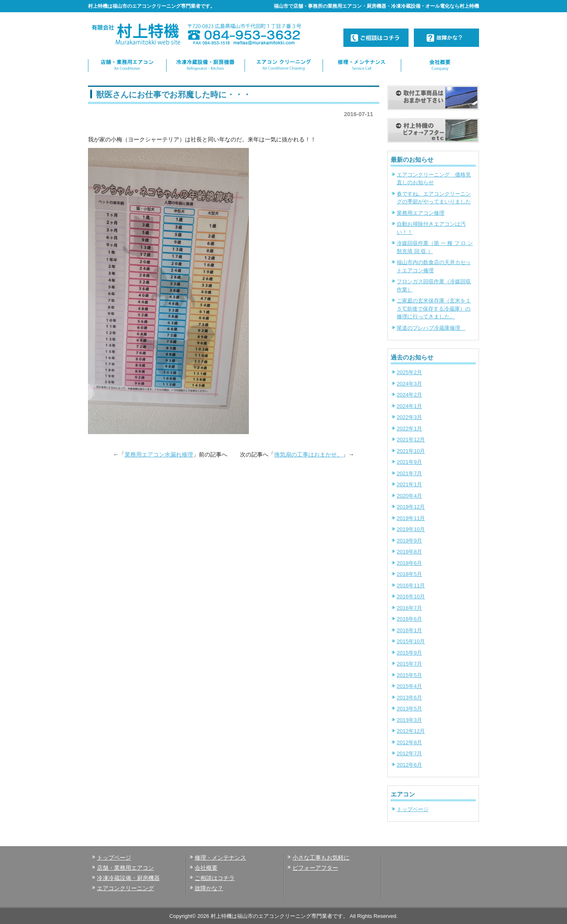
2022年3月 (409, 417)
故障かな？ (209, 888)
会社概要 (206, 868)
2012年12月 (411, 731)
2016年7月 (409, 608)
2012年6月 (409, 765)
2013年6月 (409, 698)
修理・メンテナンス (220, 858)
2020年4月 (409, 496)
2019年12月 (411, 507)
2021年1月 (409, 484)
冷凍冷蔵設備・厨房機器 (128, 878)
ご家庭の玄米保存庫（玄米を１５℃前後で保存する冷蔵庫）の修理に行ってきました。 (434, 309)
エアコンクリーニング (125, 888)
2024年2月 (409, 395)
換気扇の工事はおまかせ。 (308, 454)
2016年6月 (409, 619)
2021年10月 (411, 451)
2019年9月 (409, 541)
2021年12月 (411, 440)
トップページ (413, 809)
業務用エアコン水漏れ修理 (159, 454)
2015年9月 (409, 653)
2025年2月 (409, 372)
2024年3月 (409, 384)
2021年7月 (409, 473)
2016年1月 (409, 630)
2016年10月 (411, 597)
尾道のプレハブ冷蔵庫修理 (431, 328)
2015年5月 (409, 675)
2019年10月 (411, 529)
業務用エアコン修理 (421, 213)
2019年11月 (411, 518)
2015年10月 (411, 641)
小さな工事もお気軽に (321, 858)
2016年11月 (411, 585)
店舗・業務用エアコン (125, 868)
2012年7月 (409, 753)
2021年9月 (409, 462)
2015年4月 (409, 686)
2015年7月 (409, 664)
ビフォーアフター (315, 868)
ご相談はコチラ (215, 878)
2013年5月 (409, 709)
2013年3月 (409, 720)
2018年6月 (409, 563)
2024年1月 (409, 406)
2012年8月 (409, 742)
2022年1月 (409, 429)
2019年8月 (409, 552)
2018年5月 (409, 574)
